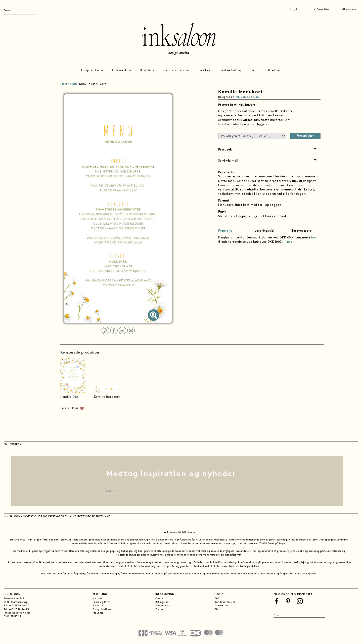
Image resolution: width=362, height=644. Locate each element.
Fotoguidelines (102, 609)
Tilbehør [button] (273, 70)
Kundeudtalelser (225, 602)
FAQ (217, 599)
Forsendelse (163, 606)
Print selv (225, 150)
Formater (98, 606)
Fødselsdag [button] (231, 70)
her (314, 238)
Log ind (295, 9)
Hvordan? (99, 599)
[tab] (269, 105)
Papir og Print (102, 602)
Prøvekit (98, 613)
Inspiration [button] (92, 70)
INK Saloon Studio (247, 97)
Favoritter (323, 9)
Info (289, 242)
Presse (159, 609)
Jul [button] (253, 70)
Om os (160, 599)
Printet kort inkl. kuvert (237, 105)
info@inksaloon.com (17, 613)
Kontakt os (221, 606)
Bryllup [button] (147, 70)
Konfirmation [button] (176, 70)
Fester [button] (205, 70)
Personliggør (305, 136)
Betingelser (162, 602)
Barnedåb (70, 84)
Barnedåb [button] (122, 70)
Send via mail (228, 161)
